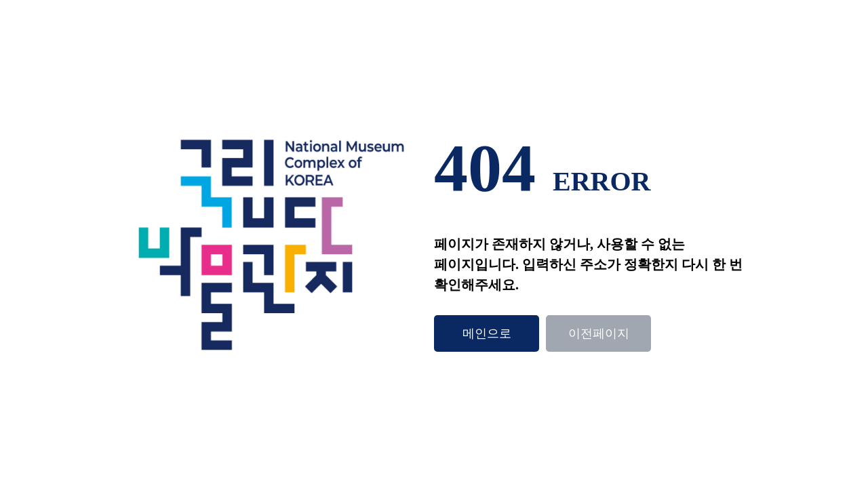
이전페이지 (599, 333)
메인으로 (487, 333)
